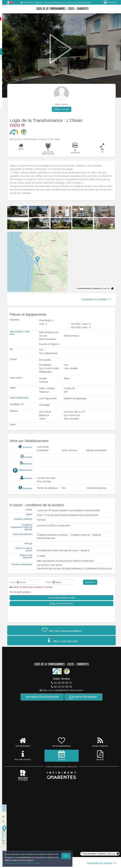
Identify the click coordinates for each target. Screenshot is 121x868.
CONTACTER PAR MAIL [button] (86, 697)
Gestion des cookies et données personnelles (23, 863)
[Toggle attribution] (115, 288)
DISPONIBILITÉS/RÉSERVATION (45, 697)
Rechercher (93, 582)
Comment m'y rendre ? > (99, 299)
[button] (64, 109)
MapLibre (109, 288)
